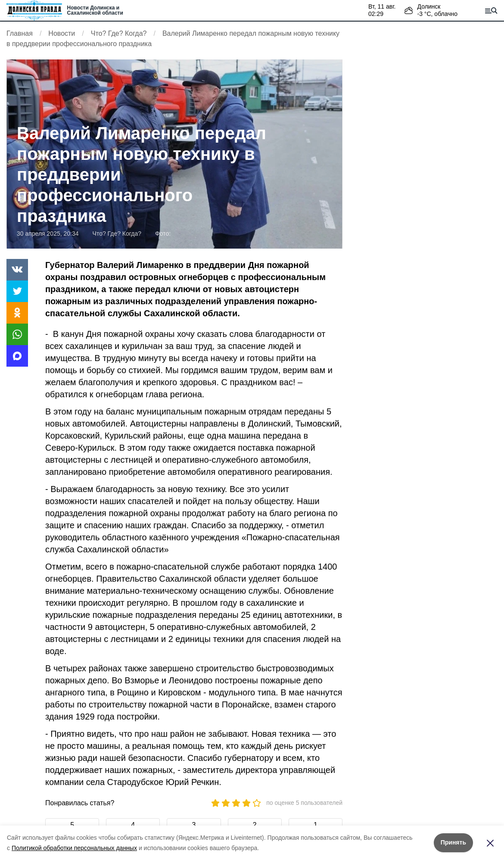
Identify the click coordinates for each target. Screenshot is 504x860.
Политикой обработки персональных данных (74, 848)
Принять (453, 842)
